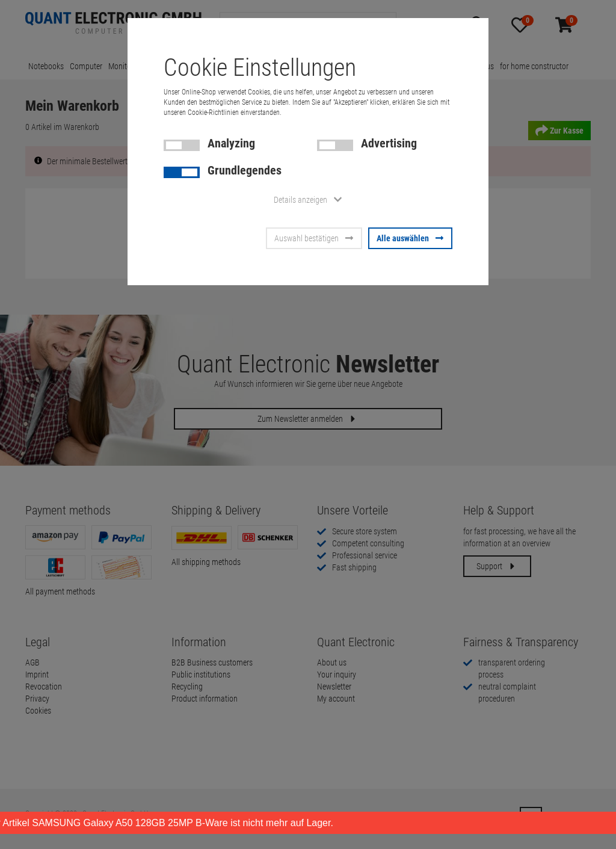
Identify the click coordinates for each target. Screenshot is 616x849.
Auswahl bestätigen (314, 238)
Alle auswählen (410, 238)
